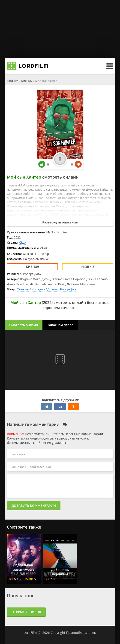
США (23, 242)
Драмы (53, 289)
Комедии (38, 289)
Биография (68, 289)
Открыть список (26, 612)
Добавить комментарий (34, 506)
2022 (47, 303)
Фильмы (27, 81)
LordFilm (13, 81)
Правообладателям (81, 633)
